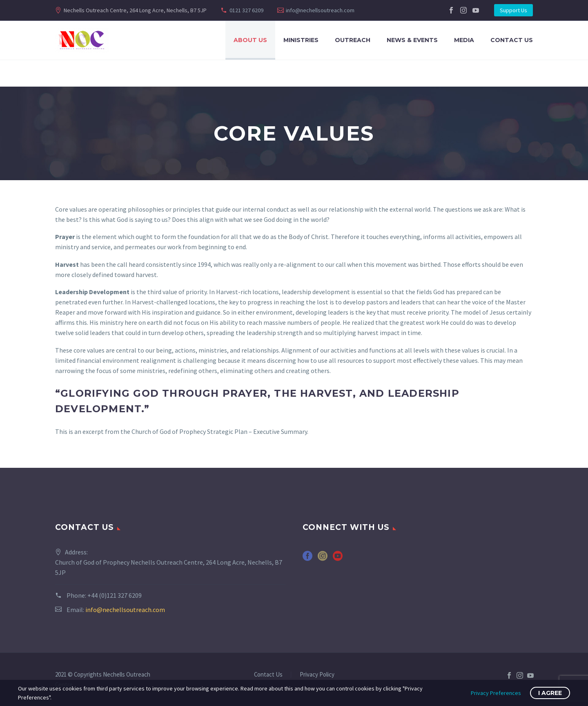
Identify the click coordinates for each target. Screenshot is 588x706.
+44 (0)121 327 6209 (115, 595)
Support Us (513, 10)
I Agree (550, 693)
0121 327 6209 (246, 10)
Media (464, 40)
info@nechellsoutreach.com (320, 10)
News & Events (412, 40)
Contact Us (512, 40)
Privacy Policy (317, 675)
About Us (250, 40)
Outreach (353, 40)
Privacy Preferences (496, 693)
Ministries (301, 40)
